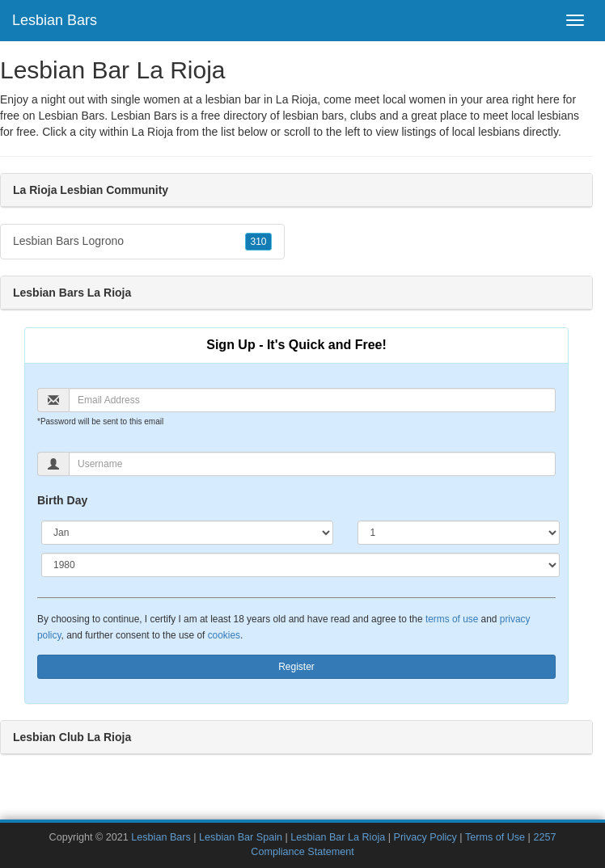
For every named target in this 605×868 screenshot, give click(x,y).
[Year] (300, 565)
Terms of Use (495, 837)
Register (296, 667)
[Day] (459, 533)
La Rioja (152, 132)
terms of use (452, 619)
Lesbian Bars (55, 20)
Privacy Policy (425, 837)
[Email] (312, 400)
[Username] (312, 464)
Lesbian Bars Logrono (142, 242)
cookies (224, 635)
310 (258, 242)
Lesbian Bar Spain (241, 837)
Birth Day (62, 500)
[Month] (187, 533)
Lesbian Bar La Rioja (338, 837)
